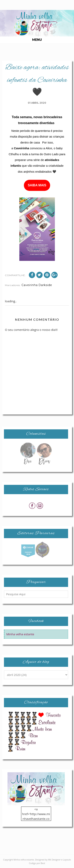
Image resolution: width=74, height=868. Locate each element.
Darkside (45, 285)
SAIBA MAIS (37, 185)
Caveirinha (30, 285)
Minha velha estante (20, 634)
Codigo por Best (37, 863)
